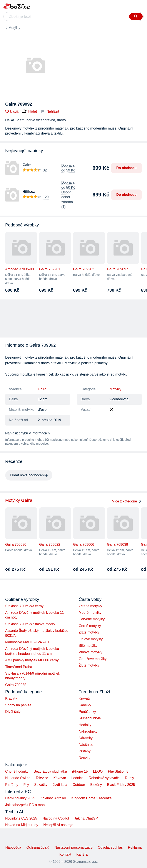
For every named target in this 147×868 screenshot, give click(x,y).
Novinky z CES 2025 (21, 818)
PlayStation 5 (118, 771)
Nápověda (13, 847)
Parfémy (12, 785)
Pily (26, 785)
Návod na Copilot (56, 818)
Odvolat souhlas (110, 847)
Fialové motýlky (91, 639)
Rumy (129, 778)
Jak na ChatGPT (87, 818)
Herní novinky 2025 (20, 798)
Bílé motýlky (88, 646)
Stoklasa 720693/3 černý (24, 606)
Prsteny (85, 751)
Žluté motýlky (89, 665)
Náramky (86, 738)
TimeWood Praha (19, 667)
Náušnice (86, 745)
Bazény (96, 785)
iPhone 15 (80, 771)
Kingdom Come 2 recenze (91, 798)
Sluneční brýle (90, 718)
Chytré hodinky (17, 771)
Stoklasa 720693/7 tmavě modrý (30, 624)
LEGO (98, 771)
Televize (42, 778)
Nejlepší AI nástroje (58, 825)
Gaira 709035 (16, 685)
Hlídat (30, 111)
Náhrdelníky (88, 731)
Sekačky (41, 785)
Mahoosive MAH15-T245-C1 (27, 642)
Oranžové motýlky (93, 659)
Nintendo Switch (18, 778)
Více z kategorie (127, 501)
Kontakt (65, 854)
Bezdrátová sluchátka (50, 771)
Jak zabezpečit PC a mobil (26, 805)
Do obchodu (126, 168)
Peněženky (87, 712)
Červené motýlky (92, 619)
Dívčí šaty (13, 712)
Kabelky (85, 705)
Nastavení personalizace (73, 847)
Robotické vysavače (104, 778)
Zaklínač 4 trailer (53, 798)
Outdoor (79, 785)
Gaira (42, 389)
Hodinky (85, 725)
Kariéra (82, 854)
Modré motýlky (90, 613)
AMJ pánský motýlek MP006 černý (32, 660)
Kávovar (60, 778)
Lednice (77, 778)
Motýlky (14, 28)
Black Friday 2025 (121, 785)
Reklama (135, 847)
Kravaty (11, 698)
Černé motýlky (90, 626)
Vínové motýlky (90, 652)
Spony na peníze (18, 705)
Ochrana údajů (38, 847)
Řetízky (84, 758)
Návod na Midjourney (22, 825)
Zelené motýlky (90, 606)
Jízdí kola (60, 785)
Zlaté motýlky (89, 632)
